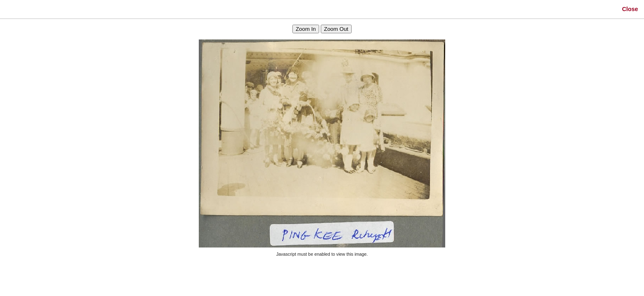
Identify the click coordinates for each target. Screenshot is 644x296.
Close (630, 9)
